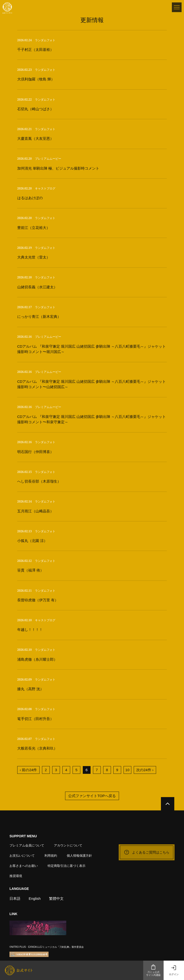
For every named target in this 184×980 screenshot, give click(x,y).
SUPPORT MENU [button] (23, 836)
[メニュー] (177, 7)
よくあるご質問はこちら (147, 852)
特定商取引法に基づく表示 (67, 866)
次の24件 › (145, 770)
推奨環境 (16, 876)
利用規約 (51, 856)
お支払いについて (22, 856)
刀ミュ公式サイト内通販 (153, 970)
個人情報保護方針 (79, 856)
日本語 (15, 898)
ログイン (174, 970)
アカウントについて (68, 845)
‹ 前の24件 (28, 770)
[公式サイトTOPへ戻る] (168, 804)
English (35, 898)
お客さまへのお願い (24, 866)
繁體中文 (56, 898)
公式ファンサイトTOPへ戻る (92, 796)
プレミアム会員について (27, 845)
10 (127, 770)
